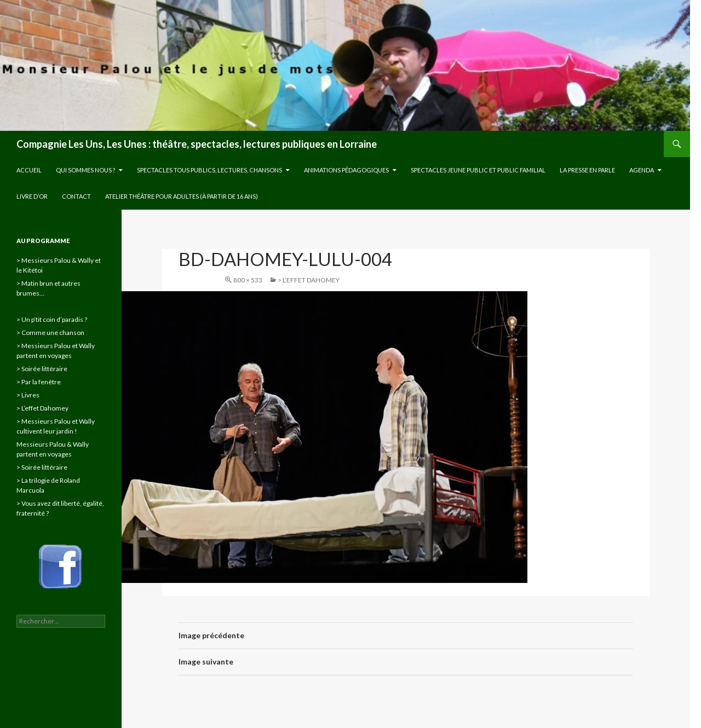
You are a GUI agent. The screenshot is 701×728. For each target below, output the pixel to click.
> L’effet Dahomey (309, 280)
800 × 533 (248, 280)
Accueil (29, 170)
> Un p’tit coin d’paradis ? (52, 319)
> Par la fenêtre (39, 382)
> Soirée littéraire (42, 369)
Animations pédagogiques (346, 170)
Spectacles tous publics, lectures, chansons (209, 170)
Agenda (642, 170)
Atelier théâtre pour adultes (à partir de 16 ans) (182, 196)
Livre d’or (32, 196)
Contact (76, 196)
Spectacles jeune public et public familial (478, 170)
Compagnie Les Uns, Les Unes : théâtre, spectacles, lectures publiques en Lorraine (197, 144)
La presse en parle (587, 170)
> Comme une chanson (50, 333)
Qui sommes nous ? (85, 170)
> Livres (28, 395)
